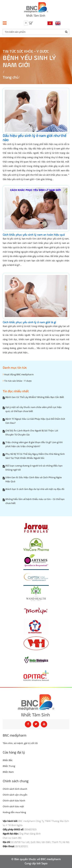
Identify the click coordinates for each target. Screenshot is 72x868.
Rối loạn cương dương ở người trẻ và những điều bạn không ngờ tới (34, 468)
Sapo (44, 864)
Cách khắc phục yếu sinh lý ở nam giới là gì (29, 322)
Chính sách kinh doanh (15, 789)
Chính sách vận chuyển (15, 795)
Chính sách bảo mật (13, 807)
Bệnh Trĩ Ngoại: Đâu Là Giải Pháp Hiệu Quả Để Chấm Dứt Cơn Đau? (35, 421)
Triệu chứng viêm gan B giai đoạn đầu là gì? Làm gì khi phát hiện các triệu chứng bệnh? (34, 444)
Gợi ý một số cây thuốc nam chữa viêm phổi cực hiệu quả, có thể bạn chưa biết (34, 409)
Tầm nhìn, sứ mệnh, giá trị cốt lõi (20, 743)
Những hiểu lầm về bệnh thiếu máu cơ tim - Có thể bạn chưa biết (35, 501)
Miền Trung (9, 766)
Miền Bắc (8, 760)
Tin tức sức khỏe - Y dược (26, 52)
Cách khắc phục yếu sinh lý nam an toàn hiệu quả (34, 235)
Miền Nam (8, 772)
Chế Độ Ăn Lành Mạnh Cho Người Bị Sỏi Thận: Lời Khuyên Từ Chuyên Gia (32, 433)
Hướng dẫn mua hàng (14, 812)
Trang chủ (11, 78)
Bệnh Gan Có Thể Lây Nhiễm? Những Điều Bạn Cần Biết (35, 397)
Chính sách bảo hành (14, 801)
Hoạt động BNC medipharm (18, 374)
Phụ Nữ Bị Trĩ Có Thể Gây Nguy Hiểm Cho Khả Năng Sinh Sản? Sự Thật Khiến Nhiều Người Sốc (35, 456)
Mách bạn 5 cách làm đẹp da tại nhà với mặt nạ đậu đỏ (35, 489)
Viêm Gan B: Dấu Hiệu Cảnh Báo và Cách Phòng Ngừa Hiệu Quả (34, 480)
